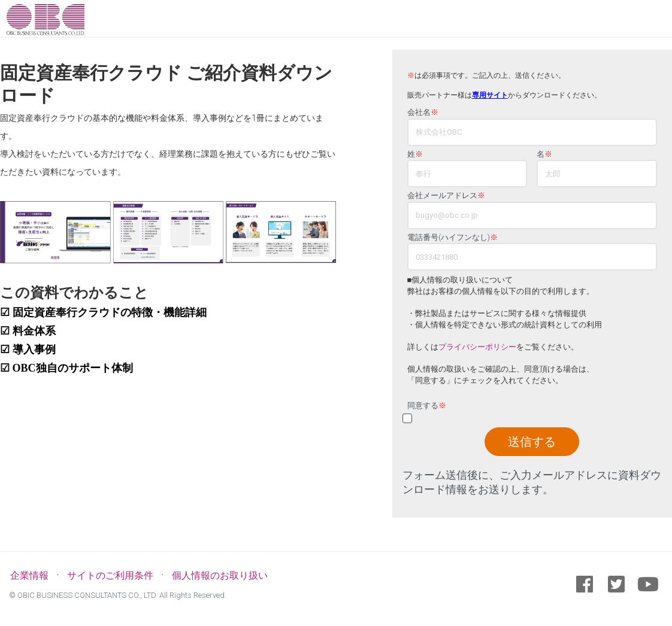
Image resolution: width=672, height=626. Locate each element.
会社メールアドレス (446, 196)
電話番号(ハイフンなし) (452, 238)
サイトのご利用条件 (110, 575)
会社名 (423, 113)
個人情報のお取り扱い (220, 575)
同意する (427, 406)
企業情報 (29, 575)
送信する (532, 442)
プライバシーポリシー (477, 347)
